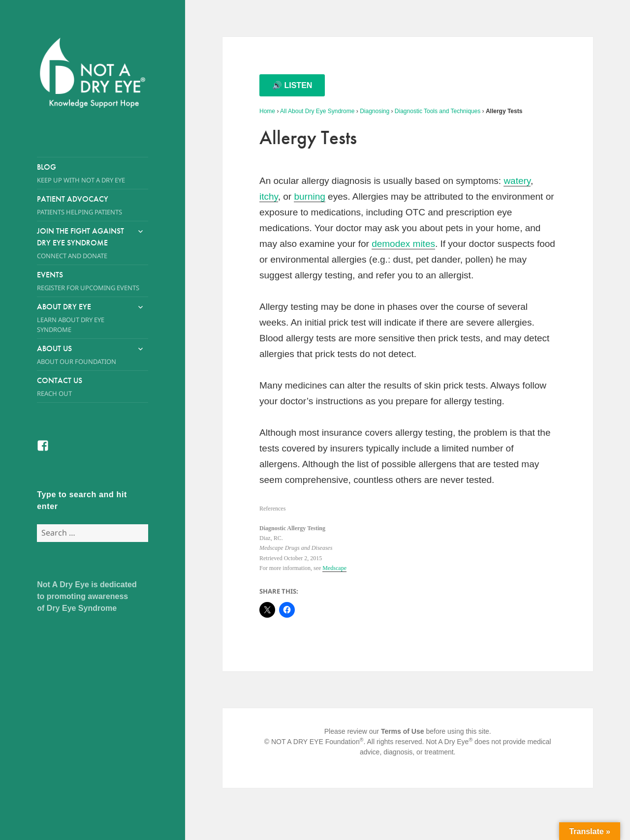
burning (309, 196)
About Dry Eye (83, 318)
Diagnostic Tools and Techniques (438, 111)
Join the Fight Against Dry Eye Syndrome (83, 243)
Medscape (334, 568)
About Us (83, 355)
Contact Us (93, 387)
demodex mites (403, 244)
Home (267, 111)
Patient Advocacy (93, 205)
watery (517, 181)
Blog (93, 173)
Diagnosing (375, 111)
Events (93, 281)
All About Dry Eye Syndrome (317, 111)
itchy (269, 196)
